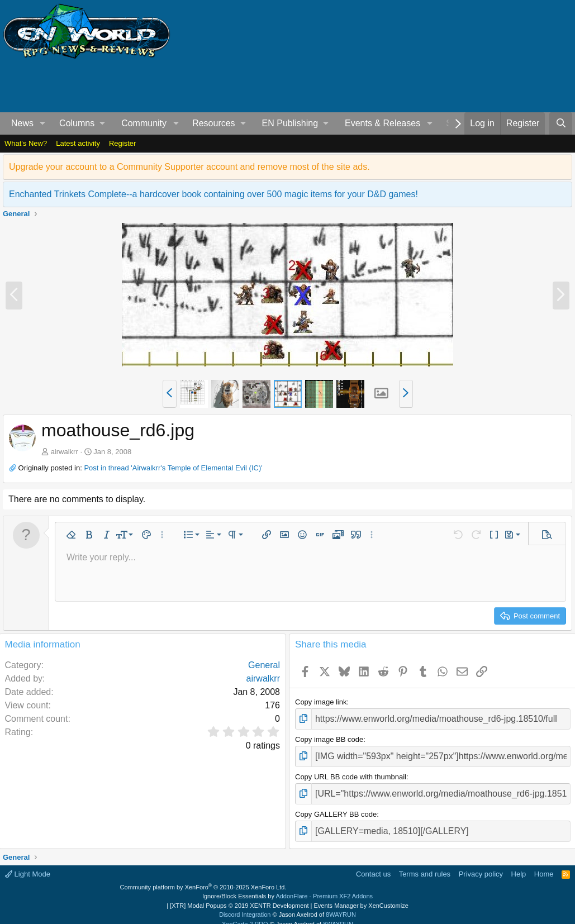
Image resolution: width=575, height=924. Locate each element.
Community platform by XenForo (203, 877)
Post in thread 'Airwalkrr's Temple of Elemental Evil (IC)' (173, 468)
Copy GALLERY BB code (336, 806)
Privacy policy (481, 864)
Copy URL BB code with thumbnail (351, 772)
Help (519, 864)
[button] (43, 123)
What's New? (26, 143)
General (264, 665)
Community (144, 123)
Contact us (373, 864)
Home (544, 864)
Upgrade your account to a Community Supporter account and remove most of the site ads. (189, 167)
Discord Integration (245, 904)
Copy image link (321, 702)
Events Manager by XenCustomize (361, 896)
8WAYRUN (341, 904)
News (22, 123)
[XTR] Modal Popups (239, 896)
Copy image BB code (329, 737)
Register (122, 143)
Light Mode (28, 864)
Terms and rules (425, 864)
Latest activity (78, 143)
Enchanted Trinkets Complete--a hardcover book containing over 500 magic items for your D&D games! (213, 194)
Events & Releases (382, 123)
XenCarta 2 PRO (245, 914)
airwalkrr (65, 452)
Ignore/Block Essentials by (287, 886)
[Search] (561, 123)
